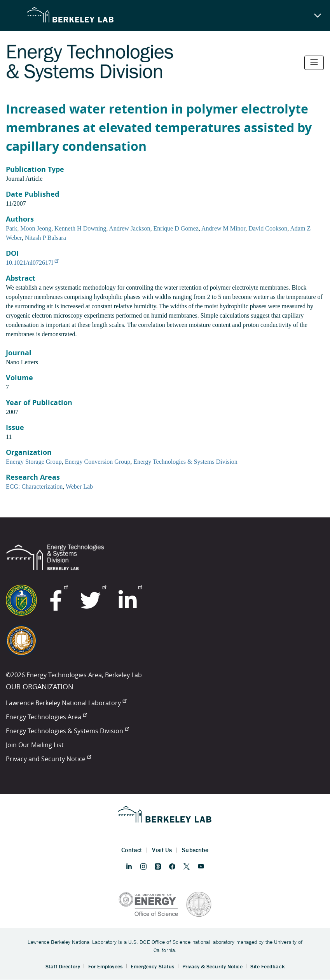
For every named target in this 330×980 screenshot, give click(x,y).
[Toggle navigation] (314, 63)
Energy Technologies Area (46, 717)
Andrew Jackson (129, 228)
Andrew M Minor (223, 228)
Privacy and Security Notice (48, 759)
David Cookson (268, 228)
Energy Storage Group (34, 462)
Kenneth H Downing (80, 228)
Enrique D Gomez (176, 228)
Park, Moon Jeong (29, 228)
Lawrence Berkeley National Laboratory (66, 703)
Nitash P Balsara (45, 238)
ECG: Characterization (34, 487)
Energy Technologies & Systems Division (185, 462)
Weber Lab (79, 487)
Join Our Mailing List (35, 745)
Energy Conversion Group (98, 462)
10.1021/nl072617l (32, 263)
